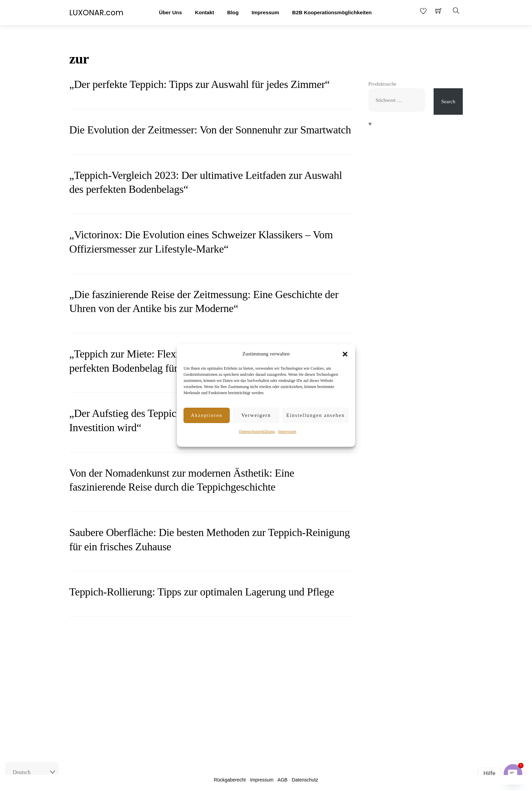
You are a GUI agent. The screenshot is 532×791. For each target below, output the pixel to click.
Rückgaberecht (230, 780)
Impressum (287, 431)
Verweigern (256, 415)
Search (448, 101)
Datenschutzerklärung (257, 431)
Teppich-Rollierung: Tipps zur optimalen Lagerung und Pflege (202, 592)
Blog (233, 12)
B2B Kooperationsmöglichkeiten (332, 12)
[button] (345, 354)
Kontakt (204, 12)
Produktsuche (383, 84)
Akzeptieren (206, 415)
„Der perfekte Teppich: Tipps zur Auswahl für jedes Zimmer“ (199, 84)
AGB (283, 780)
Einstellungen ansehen (316, 415)
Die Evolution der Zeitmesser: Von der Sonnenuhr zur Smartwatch (210, 130)
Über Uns (171, 12)
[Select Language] (32, 772)
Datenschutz (305, 780)
